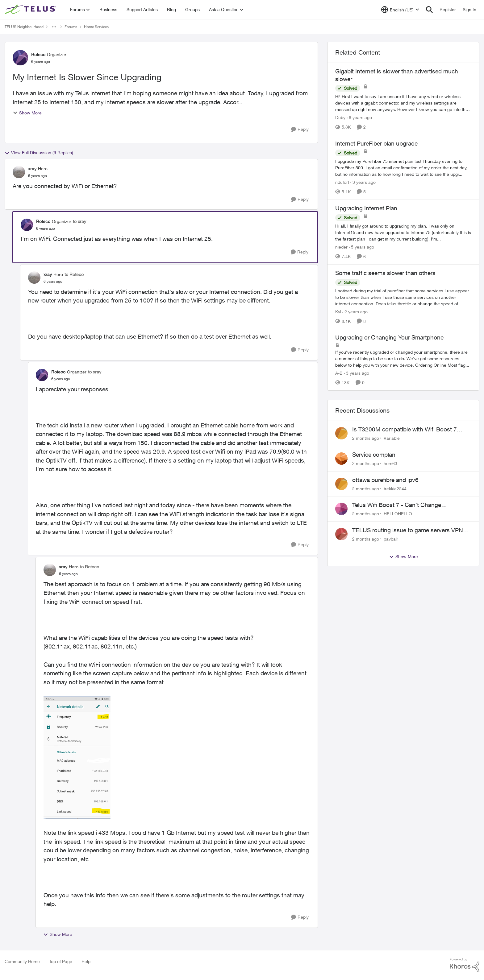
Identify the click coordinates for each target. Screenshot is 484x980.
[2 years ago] (355, 311)
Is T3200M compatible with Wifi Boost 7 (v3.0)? (405, 430)
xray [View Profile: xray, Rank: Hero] (32, 169)
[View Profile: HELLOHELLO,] (341, 509)
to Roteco (74, 274)
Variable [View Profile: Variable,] (392, 438)
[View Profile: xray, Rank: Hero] (19, 172)
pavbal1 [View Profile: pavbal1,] (391, 539)
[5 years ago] (361, 247)
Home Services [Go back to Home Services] (96, 27)
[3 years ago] (363, 182)
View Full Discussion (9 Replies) (39, 153)
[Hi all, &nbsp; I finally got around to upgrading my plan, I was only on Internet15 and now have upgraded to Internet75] (403, 232)
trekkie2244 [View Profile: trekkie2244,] (395, 488)
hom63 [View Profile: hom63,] (390, 463)
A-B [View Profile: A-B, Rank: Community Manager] (339, 373)
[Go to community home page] (31, 10)
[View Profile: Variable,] (341, 433)
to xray (79, 221)
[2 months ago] (366, 438)
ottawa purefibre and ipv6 (385, 480)
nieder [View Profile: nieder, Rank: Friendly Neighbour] (341, 247)
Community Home (22, 961)
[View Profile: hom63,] (341, 459)
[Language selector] (400, 10)
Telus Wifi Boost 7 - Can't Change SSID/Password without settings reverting (407, 505)
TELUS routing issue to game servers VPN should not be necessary (408, 530)
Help (86, 961)
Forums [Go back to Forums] (71, 27)
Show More (27, 113)
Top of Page (61, 961)
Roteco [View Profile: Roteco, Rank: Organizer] (38, 54)
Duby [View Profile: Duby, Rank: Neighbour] (340, 117)
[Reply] (300, 129)
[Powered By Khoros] (465, 965)
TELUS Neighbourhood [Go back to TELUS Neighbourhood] (24, 27)
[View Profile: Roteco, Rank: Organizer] (20, 58)
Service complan (374, 455)
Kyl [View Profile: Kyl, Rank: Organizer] (338, 311)
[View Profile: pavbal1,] (341, 534)
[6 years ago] (359, 117)
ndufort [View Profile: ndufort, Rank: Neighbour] (342, 182)
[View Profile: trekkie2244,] (341, 484)
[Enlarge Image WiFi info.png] (77, 757)
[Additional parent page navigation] (54, 27)
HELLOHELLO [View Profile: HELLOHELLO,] (398, 514)
